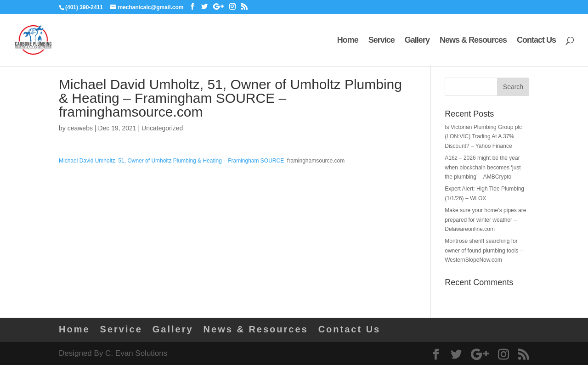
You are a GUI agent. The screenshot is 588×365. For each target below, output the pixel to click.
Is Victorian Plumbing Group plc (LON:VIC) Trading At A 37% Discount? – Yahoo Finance (483, 137)
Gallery (417, 41)
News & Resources (473, 41)
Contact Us (536, 41)
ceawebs (80, 128)
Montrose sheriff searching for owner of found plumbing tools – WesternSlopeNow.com (484, 250)
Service (382, 41)
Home (348, 41)
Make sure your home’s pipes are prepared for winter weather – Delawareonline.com (485, 220)
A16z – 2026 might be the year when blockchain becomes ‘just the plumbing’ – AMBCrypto (483, 167)
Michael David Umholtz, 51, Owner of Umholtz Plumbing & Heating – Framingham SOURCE (171, 161)
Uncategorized (162, 128)
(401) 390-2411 (84, 7)
